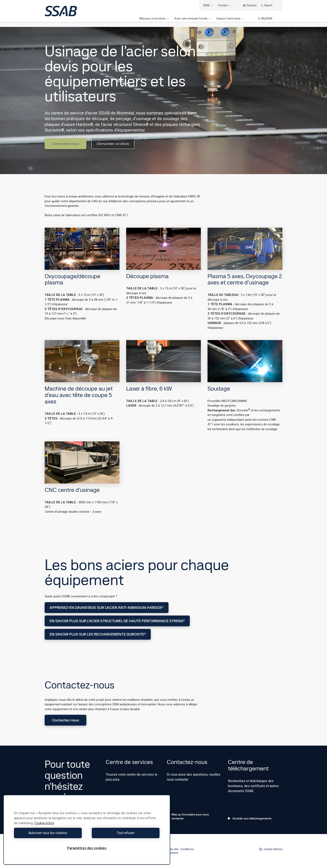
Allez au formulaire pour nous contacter (188, 816)
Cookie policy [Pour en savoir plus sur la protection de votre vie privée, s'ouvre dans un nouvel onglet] (44, 823)
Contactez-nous (66, 144)
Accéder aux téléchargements (250, 818)
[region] (87, 830)
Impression (172, 853)
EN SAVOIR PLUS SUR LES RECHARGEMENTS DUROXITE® (98, 634)
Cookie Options (271, 849)
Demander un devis (113, 144)
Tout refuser (124, 833)
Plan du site (171, 849)
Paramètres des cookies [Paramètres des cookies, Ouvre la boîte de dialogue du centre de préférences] (87, 848)
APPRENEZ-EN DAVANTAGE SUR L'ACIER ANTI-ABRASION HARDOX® (107, 607)
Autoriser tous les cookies (49, 833)
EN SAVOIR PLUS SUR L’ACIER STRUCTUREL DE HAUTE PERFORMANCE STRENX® (117, 621)
